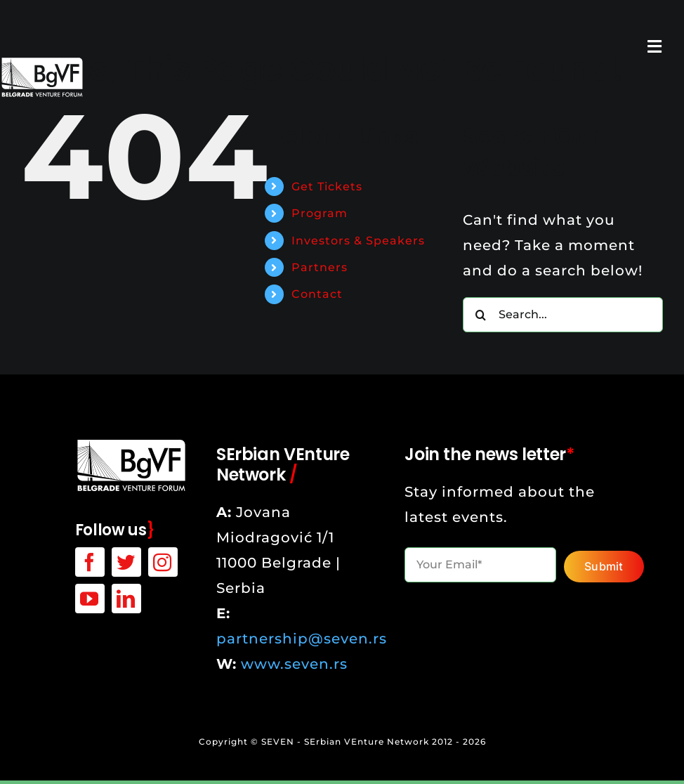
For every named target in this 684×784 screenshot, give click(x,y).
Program (320, 213)
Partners (320, 267)
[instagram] (163, 562)
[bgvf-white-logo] (131, 445)
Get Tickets (327, 187)
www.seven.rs (294, 664)
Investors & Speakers (358, 241)
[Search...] (563, 315)
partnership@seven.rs (302, 639)
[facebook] (90, 562)
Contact (317, 294)
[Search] (480, 315)
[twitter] (126, 562)
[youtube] (90, 599)
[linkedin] (126, 599)
